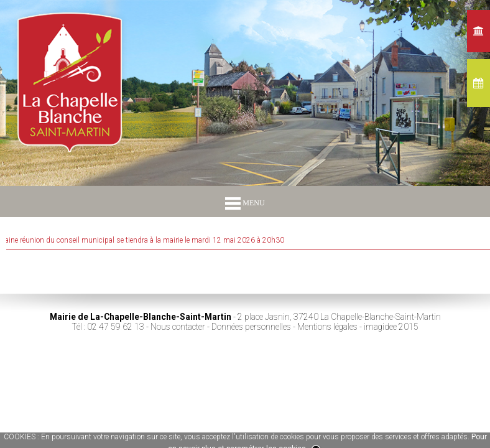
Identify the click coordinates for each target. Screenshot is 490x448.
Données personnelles (251, 327)
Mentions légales (327, 327)
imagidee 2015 (391, 327)
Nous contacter (178, 327)
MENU (245, 203)
